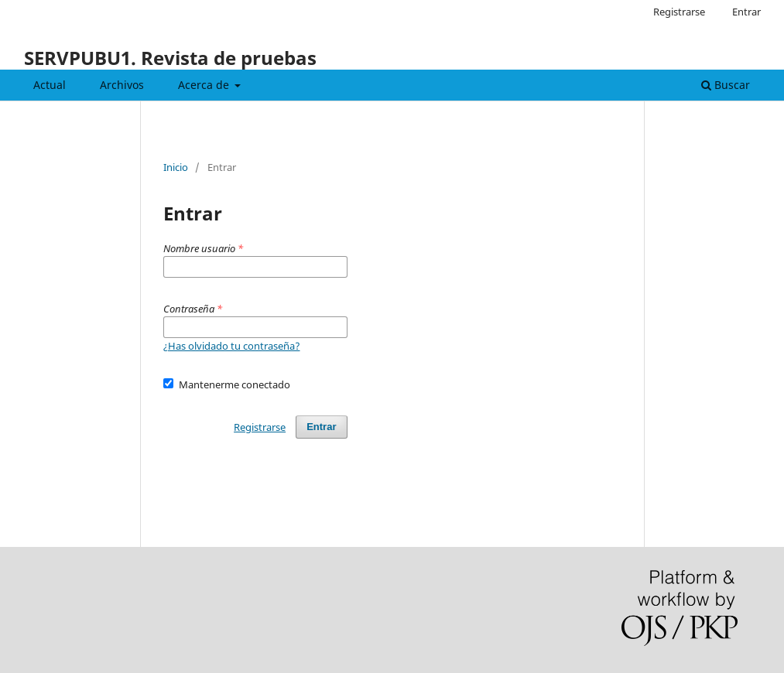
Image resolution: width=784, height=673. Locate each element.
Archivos (122, 85)
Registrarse (679, 12)
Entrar (746, 12)
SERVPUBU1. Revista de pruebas (170, 58)
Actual (50, 85)
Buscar (726, 85)
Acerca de (205, 85)
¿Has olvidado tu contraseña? (232, 346)
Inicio (176, 167)
